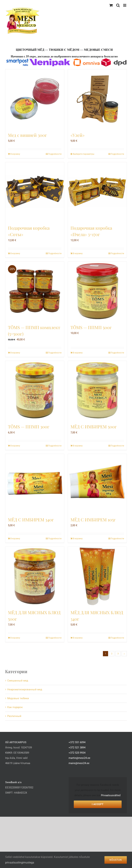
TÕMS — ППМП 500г (91, 327)
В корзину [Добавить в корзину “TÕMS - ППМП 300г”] (15, 446)
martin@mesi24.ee (79, 758)
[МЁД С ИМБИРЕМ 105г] (97, 483)
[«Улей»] (97, 99)
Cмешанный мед (18, 681)
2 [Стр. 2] (112, 654)
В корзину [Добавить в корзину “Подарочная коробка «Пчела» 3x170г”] (78, 253)
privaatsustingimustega (20, 863)
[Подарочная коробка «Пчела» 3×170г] (97, 192)
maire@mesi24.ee (79, 763)
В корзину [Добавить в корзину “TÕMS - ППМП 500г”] (78, 353)
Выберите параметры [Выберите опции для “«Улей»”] (84, 154)
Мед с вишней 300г (27, 135)
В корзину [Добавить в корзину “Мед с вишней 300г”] (15, 154)
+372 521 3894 (77, 748)
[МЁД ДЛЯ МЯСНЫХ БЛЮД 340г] (97, 576)
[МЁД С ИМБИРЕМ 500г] (97, 390)
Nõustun (116, 860)
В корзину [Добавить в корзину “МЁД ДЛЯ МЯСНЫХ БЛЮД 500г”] (15, 638)
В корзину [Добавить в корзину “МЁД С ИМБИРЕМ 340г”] (15, 539)
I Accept (98, 804)
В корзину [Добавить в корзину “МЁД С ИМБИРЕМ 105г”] (78, 539)
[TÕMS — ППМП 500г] (97, 291)
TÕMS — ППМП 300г (29, 427)
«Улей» (78, 135)
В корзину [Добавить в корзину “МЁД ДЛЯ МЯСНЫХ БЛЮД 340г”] (78, 638)
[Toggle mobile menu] (125, 5)
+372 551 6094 (77, 742)
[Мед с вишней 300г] (35, 99)
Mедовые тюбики (18, 698)
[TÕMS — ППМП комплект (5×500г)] (35, 291)
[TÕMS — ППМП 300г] (35, 390)
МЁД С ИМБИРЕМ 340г (31, 520)
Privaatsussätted (111, 795)
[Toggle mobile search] (118, 5)
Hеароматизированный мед (25, 689)
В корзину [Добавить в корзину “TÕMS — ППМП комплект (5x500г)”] (15, 353)
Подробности (55, 154)
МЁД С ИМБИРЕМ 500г (94, 427)
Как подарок (15, 707)
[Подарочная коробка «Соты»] (35, 192)
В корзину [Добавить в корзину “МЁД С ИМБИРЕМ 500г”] (78, 446)
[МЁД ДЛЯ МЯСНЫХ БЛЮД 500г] (35, 576)
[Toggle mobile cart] (111, 5)
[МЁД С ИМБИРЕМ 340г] (35, 483)
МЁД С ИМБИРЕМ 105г (93, 520)
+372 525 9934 (77, 753)
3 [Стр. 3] (118, 654)
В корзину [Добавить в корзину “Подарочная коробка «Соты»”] (15, 253)
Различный (14, 716)
